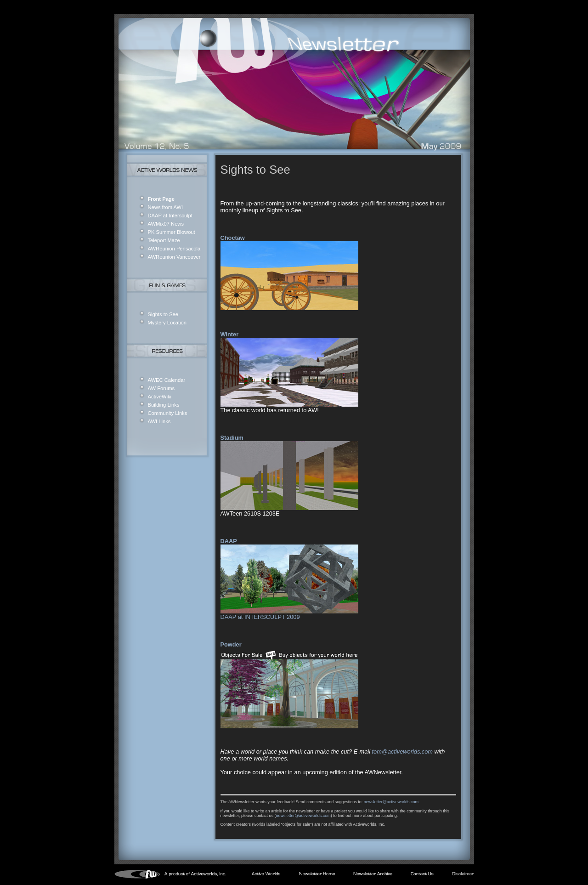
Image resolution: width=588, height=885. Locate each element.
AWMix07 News (166, 224)
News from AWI (166, 207)
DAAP (229, 541)
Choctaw (233, 238)
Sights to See (163, 314)
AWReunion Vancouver (174, 257)
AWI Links (159, 421)
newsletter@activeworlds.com (391, 802)
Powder (231, 644)
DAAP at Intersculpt (170, 216)
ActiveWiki (160, 397)
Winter (230, 334)
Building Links (164, 405)
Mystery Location (167, 323)
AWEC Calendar (167, 380)
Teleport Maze (164, 240)
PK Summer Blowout (172, 232)
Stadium (232, 438)
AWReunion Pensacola (174, 249)
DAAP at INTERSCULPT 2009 (260, 617)
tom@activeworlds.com (402, 752)
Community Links (168, 413)
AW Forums (161, 388)
